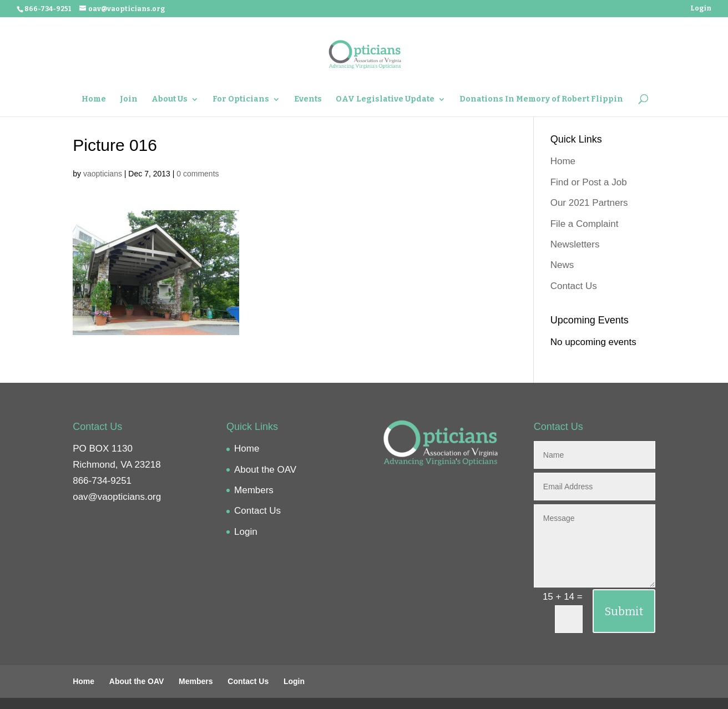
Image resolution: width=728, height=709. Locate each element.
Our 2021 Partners (589, 203)
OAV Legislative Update (385, 100)
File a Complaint (585, 224)
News (562, 265)
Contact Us (574, 286)
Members (254, 490)
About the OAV (265, 470)
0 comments (198, 174)
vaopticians (103, 174)
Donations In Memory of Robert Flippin (541, 100)
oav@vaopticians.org (117, 497)
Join (129, 100)
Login (701, 9)
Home (94, 100)
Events (308, 100)
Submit (624, 611)
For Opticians (241, 100)
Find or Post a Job (589, 182)
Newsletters (575, 244)
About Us (170, 100)
